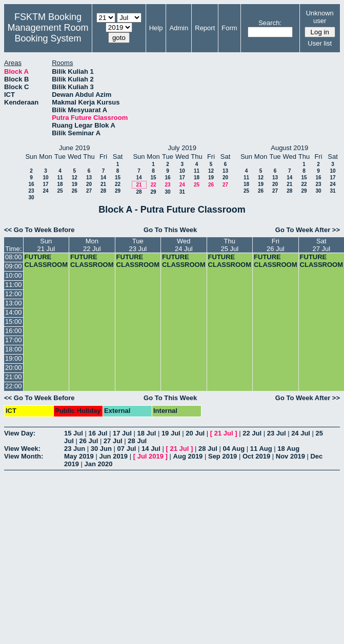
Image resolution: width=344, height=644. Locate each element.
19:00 (14, 358)
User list (320, 43)
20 (89, 184)
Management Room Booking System (48, 33)
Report (205, 28)
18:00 (14, 349)
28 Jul (137, 441)
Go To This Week (170, 230)
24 (45, 191)
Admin (179, 28)
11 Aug (261, 449)
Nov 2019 (290, 456)
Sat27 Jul (321, 245)
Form (229, 28)
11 (60, 178)
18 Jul (146, 433)
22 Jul (252, 433)
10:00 (14, 275)
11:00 (14, 285)
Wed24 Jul (184, 245)
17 (45, 184)
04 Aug (234, 449)
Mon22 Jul (92, 245)
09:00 (14, 266)
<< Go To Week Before (39, 230)
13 (89, 178)
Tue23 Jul (138, 245)
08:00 (14, 257)
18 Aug (288, 449)
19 (75, 184)
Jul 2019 (150, 456)
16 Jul (98, 433)
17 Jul (122, 433)
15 (118, 178)
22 (118, 184)
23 (31, 191)
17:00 (14, 340)
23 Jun (75, 449)
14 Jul (151, 449)
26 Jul (88, 441)
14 (103, 178)
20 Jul (195, 433)
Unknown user (320, 17)
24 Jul (301, 433)
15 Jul (74, 433)
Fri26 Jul (276, 245)
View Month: (24, 456)
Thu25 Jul (229, 245)
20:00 (14, 368)
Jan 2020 (99, 464)
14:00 (14, 312)
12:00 (14, 294)
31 (182, 192)
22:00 (14, 386)
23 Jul (277, 433)
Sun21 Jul (46, 245)
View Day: (20, 433)
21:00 (14, 377)
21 (103, 184)
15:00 (14, 321)
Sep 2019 (222, 456)
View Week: (22, 449)
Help (156, 28)
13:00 (14, 303)
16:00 (14, 331)
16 (31, 184)
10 (45, 178)
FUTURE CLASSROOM (46, 261)
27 (89, 191)
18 (60, 184)
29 (118, 191)
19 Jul (171, 433)
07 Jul (127, 449)
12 (75, 178)
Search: (270, 23)
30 (31, 198)
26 (75, 191)
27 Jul (113, 441)
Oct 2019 (256, 456)
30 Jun (101, 449)
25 (60, 191)
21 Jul (224, 433)
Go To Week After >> (308, 230)
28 (103, 191)
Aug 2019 (188, 456)
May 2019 (79, 456)
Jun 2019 (113, 456)
